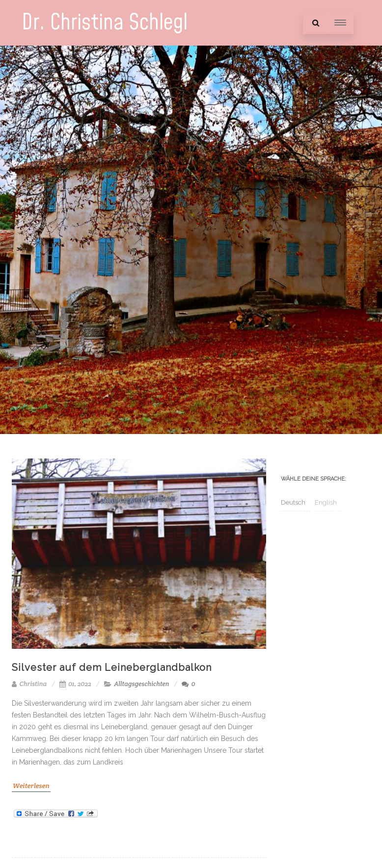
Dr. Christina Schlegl (105, 23)
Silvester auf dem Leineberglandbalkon (112, 667)
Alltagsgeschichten (141, 684)
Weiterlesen (31, 786)
